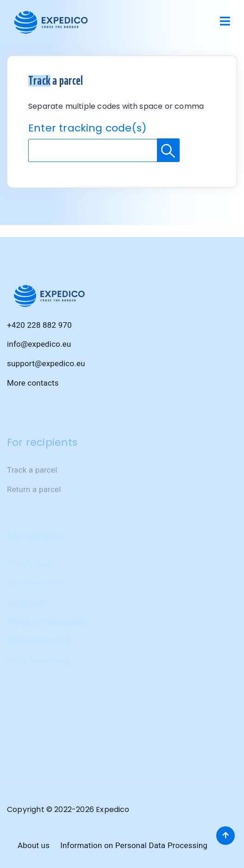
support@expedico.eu (46, 364)
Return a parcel (34, 506)
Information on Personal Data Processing (134, 845)
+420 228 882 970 (39, 325)
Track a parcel (32, 487)
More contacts (33, 383)
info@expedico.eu (39, 345)
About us (34, 845)
